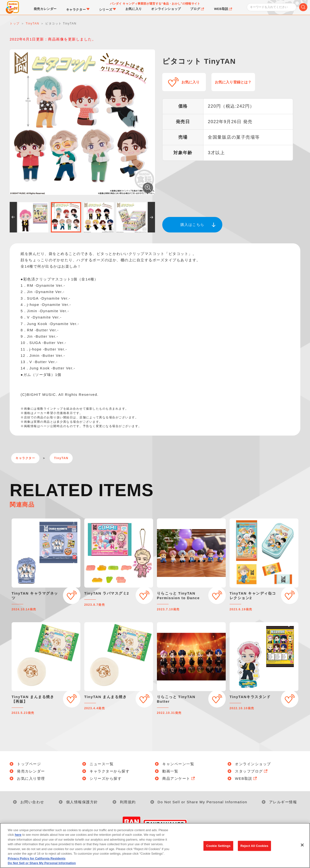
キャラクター (25, 458)
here (18, 836)
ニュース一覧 (102, 764)
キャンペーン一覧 (178, 764)
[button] (13, 217)
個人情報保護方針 (82, 802)
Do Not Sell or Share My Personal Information (202, 802)
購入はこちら (192, 225)
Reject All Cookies (254, 847)
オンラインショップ (253, 764)
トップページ (29, 764)
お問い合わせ (32, 802)
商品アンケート (179, 778)
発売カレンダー (31, 771)
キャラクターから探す (110, 771)
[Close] (302, 846)
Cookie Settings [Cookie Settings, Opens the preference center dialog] (218, 847)
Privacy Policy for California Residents (37, 860)
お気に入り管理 (31, 778)
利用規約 (128, 802)
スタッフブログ (252, 771)
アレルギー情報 (283, 802)
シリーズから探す (106, 778)
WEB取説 (246, 778)
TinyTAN (61, 458)
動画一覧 (170, 771)
